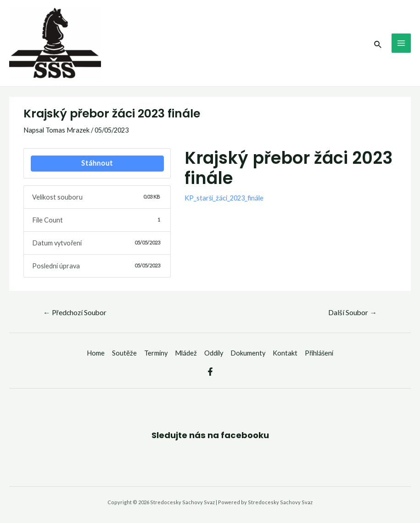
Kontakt (285, 353)
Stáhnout (97, 163)
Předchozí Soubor (75, 312)
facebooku (245, 435)
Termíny (156, 353)
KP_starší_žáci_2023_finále (224, 198)
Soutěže (124, 353)
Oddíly (214, 353)
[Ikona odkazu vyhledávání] (378, 43)
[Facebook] (210, 372)
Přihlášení (319, 353)
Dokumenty (248, 353)
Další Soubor (353, 312)
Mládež (186, 353)
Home (96, 353)
